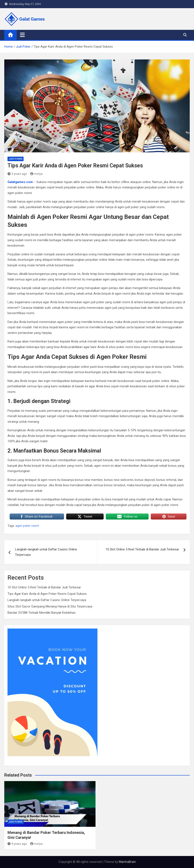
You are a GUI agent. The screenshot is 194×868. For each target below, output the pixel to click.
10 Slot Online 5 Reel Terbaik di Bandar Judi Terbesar (142, 549)
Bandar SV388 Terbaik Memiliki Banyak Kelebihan (42, 613)
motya (37, 174)
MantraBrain (127, 862)
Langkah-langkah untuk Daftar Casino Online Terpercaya (46, 552)
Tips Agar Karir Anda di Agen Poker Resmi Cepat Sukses (47, 594)
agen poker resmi (27, 526)
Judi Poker (16, 159)
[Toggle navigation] (22, 35)
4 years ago (17, 844)
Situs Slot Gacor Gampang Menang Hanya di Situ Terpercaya (50, 606)
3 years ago (17, 174)
